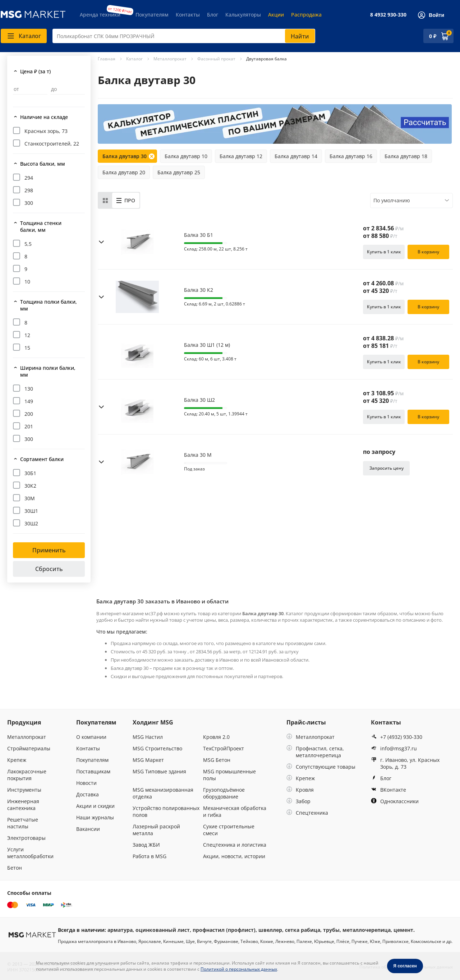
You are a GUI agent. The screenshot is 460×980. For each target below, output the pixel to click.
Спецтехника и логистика (235, 845)
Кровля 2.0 (216, 737)
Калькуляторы (243, 15)
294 (29, 178)
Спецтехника (307, 813)
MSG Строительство (157, 748)
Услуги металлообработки (30, 853)
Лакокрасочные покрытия (27, 775)
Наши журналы (95, 817)
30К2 (30, 486)
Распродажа (306, 15)
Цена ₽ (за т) (35, 71)
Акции (276, 15)
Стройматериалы (29, 748)
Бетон (15, 868)
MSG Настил (148, 737)
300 (29, 203)
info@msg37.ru (394, 748)
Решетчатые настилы (23, 823)
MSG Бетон (217, 760)
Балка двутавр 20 (124, 172)
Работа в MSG (149, 856)
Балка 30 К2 (199, 290)
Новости (86, 783)
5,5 (28, 244)
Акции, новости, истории (234, 856)
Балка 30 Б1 (199, 235)
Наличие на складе (44, 117)
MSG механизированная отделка (163, 793)
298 (29, 190)
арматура (120, 930)
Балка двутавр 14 (296, 156)
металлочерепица (367, 930)
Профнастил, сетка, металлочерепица (315, 752)
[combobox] (184, 36)
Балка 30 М (198, 455)
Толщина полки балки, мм (49, 305)
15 (27, 348)
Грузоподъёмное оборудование (224, 793)
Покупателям (152, 15)
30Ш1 (31, 511)
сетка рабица (303, 930)
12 (27, 335)
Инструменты (24, 790)
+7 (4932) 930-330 (397, 737)
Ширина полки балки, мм (48, 371)
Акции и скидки (95, 806)
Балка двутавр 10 (186, 156)
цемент (403, 930)
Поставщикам (93, 771)
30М (30, 498)
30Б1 (30, 473)
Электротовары (26, 838)
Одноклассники (395, 801)
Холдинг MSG (153, 722)
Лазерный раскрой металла (156, 830)
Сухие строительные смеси (229, 830)
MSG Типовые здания (159, 771)
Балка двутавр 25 (179, 172)
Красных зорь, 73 (46, 131)
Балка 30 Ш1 (207, 345)
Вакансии (88, 829)
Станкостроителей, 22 (52, 144)
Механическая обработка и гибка (235, 811)
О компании (91, 737)
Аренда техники (100, 15)
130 (29, 389)
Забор (298, 801)
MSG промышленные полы (229, 775)
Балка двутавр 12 (241, 156)
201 (29, 426)
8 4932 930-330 (388, 15)
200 (29, 414)
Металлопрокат (27, 737)
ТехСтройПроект (224, 748)
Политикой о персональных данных (239, 969)
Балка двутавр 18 (406, 156)
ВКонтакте (388, 790)
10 (27, 282)
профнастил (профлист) (224, 930)
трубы (331, 930)
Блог (213, 15)
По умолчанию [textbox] (392, 200)
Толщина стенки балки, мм (41, 226)
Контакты (188, 15)
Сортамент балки (42, 459)
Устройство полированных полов (166, 811)
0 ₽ (433, 36)
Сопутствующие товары (321, 767)
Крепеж (17, 760)
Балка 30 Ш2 (199, 400)
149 (29, 401)
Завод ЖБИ (146, 845)
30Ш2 (31, 523)
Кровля (300, 790)
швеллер (270, 930)
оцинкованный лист (163, 930)
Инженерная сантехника (23, 805)
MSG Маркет (148, 760)
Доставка (88, 794)
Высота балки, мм (43, 164)
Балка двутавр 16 (351, 156)
